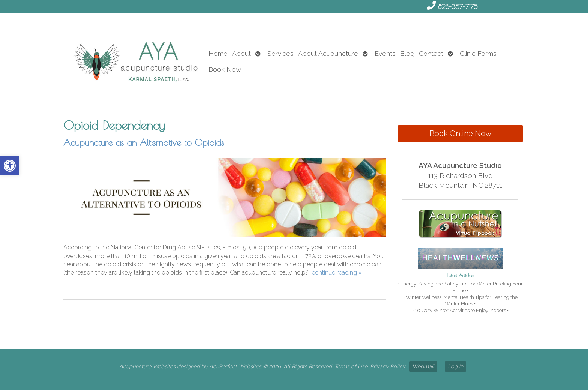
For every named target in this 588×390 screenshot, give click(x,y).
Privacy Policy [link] (388, 366)
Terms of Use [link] (351, 366)
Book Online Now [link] (460, 133)
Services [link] (280, 53)
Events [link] (385, 53)
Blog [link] (407, 53)
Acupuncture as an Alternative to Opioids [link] (144, 142)
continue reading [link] (337, 272)
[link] (10, 166)
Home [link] (218, 53)
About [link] (241, 53)
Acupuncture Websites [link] (147, 366)
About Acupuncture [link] (328, 53)
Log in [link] (455, 366)
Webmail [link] (423, 366)
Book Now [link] (225, 69)
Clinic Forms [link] (478, 53)
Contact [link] (431, 53)
